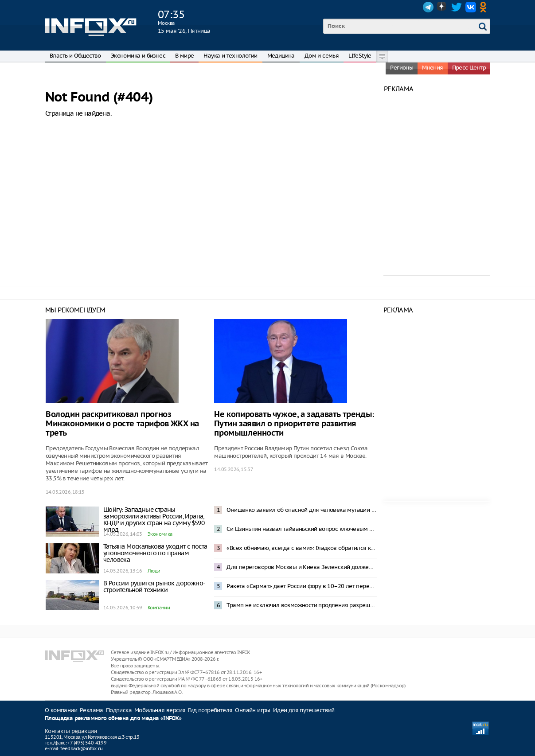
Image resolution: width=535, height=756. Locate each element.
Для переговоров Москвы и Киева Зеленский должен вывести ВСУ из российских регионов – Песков (301, 567)
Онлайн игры (252, 710)
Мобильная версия (160, 710)
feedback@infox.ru (81, 748)
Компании (159, 608)
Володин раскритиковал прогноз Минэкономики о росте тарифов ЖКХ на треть (122, 424)
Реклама (92, 710)
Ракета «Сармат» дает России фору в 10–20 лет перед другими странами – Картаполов (301, 586)
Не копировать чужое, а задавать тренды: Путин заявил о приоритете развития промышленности (294, 424)
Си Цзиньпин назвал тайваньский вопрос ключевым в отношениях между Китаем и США (301, 529)
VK (471, 7)
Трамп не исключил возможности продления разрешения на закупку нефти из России (301, 605)
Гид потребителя (210, 710)
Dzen (442, 7)
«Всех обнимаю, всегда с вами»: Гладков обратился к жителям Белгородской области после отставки (301, 548)
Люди (154, 571)
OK (485, 7)
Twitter (457, 7)
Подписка (119, 710)
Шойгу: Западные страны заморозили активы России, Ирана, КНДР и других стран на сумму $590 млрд (154, 520)
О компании (61, 710)
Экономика (160, 534)
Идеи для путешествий (304, 710)
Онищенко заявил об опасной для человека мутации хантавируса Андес (301, 510)
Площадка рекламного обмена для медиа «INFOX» (113, 719)
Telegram (428, 7)
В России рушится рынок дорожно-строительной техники (154, 586)
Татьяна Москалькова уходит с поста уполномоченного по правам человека (155, 553)
